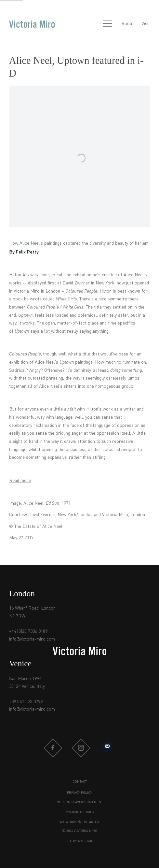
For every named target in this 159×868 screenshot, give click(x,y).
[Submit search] (93, 24)
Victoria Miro (32, 24)
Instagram (81, 748)
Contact (80, 782)
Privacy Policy (79, 793)
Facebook (53, 748)
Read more (20, 481)
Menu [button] (107, 24)
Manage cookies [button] (80, 812)
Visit (146, 24)
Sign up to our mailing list (107, 747)
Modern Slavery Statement (80, 802)
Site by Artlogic (79, 841)
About (128, 24)
